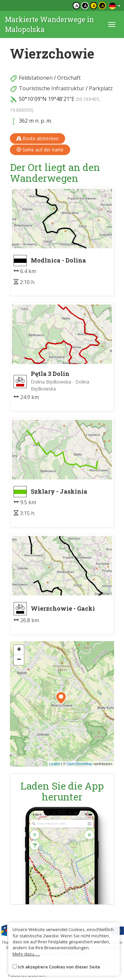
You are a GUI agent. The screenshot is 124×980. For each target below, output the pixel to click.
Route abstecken (38, 138)
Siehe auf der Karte (40, 150)
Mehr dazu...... (26, 954)
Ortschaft (69, 78)
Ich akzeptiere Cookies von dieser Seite (59, 967)
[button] (61, 698)
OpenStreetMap (80, 764)
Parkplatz (101, 88)
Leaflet (55, 764)
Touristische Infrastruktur (52, 88)
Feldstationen (36, 78)
